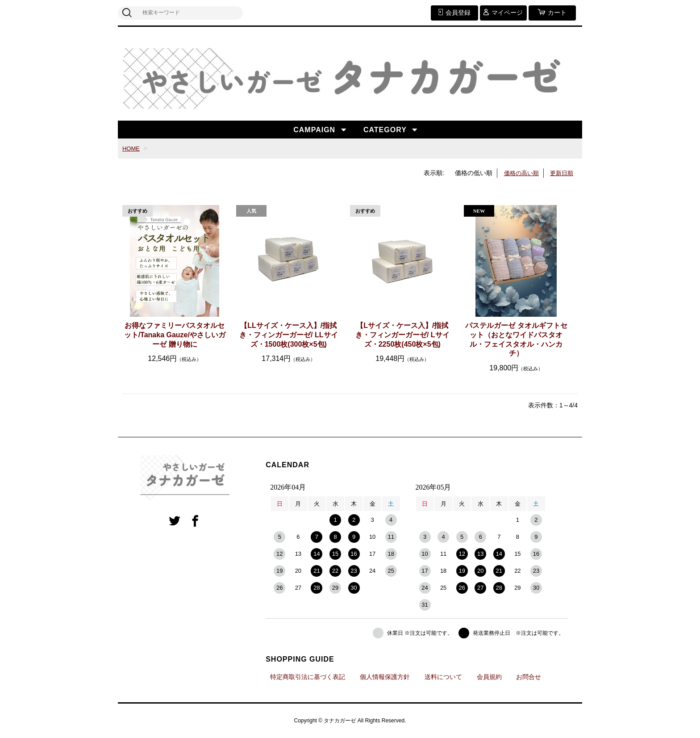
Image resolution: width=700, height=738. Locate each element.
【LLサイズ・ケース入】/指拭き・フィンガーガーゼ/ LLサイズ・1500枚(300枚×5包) (288, 335)
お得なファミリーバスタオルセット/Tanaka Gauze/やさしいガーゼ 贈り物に (175, 335)
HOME (132, 148)
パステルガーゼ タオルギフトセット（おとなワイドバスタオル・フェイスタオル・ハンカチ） (516, 339)
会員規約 (489, 677)
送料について (443, 677)
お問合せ (529, 677)
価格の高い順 (518, 173)
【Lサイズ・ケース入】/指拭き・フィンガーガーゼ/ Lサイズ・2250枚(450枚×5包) (402, 335)
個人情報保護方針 (385, 677)
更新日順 (561, 173)
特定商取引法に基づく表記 (308, 677)
